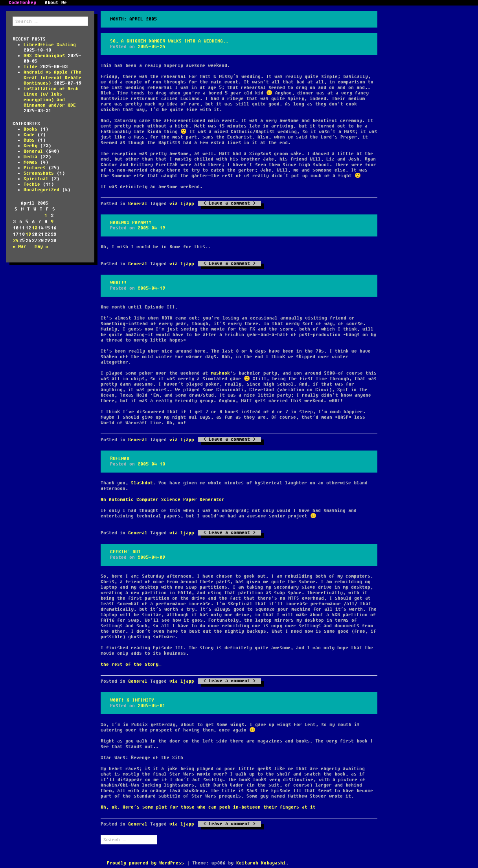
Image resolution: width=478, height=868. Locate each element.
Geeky (30, 146)
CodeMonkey (22, 3)
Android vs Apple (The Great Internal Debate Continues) (52, 78)
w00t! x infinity (132, 700)
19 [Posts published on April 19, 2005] (28, 234)
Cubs (29, 140)
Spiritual (36, 179)
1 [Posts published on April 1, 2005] (46, 215)
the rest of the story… (131, 664)
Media (30, 157)
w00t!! (118, 283)
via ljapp (182, 204)
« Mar (19, 247)
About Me (56, 3)
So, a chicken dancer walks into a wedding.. (169, 41)
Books (30, 129)
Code (29, 135)
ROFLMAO (120, 459)
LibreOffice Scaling (50, 45)
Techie (32, 184)
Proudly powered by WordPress (145, 863)
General (33, 151)
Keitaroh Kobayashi (261, 863)
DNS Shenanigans (44, 56)
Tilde (30, 67)
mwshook (220, 373)
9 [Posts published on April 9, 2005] (52, 222)
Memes (30, 162)
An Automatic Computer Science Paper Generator (163, 500)
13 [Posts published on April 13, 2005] (35, 228)
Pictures (35, 168)
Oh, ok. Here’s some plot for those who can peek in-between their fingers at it (208, 807)
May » (41, 247)
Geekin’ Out (125, 552)
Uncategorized (41, 190)
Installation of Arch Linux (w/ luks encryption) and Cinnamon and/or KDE (51, 97)
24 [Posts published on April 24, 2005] (16, 241)
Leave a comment (229, 203)
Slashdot (142, 483)
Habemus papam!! (131, 223)
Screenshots (39, 173)
